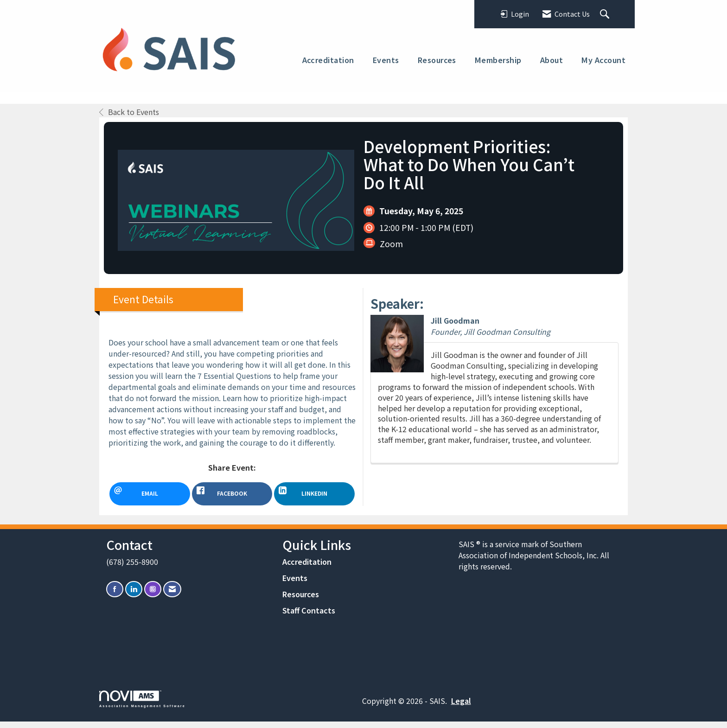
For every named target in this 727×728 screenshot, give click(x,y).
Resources (437, 60)
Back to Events (129, 112)
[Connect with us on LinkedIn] (134, 596)
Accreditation (328, 60)
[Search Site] (606, 14)
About (552, 60)
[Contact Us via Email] (172, 596)
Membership (498, 60)
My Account (603, 60)
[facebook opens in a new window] (232, 494)
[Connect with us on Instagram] (153, 596)
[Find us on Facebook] (115, 596)
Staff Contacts (309, 617)
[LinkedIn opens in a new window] (314, 494)
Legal (461, 707)
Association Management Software (142, 706)
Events (386, 60)
